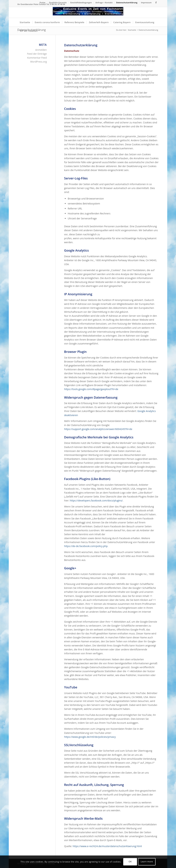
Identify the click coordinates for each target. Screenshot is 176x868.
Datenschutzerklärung (127, 2)
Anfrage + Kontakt (104, 2)
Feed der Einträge (37, 54)
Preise (42, 2)
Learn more (147, 862)
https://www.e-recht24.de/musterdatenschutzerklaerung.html (107, 846)
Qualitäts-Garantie (58, 2)
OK (130, 862)
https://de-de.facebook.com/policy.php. (86, 546)
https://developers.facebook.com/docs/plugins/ (96, 500)
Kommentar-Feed (37, 58)
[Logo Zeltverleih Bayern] (88, 12)
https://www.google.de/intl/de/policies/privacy (90, 737)
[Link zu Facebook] (156, 3)
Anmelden (41, 50)
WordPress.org (38, 62)
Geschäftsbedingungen (81, 2)
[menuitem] (43, 3)
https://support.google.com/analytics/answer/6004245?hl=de (98, 429)
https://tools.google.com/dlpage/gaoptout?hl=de (91, 389)
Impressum (146, 2)
